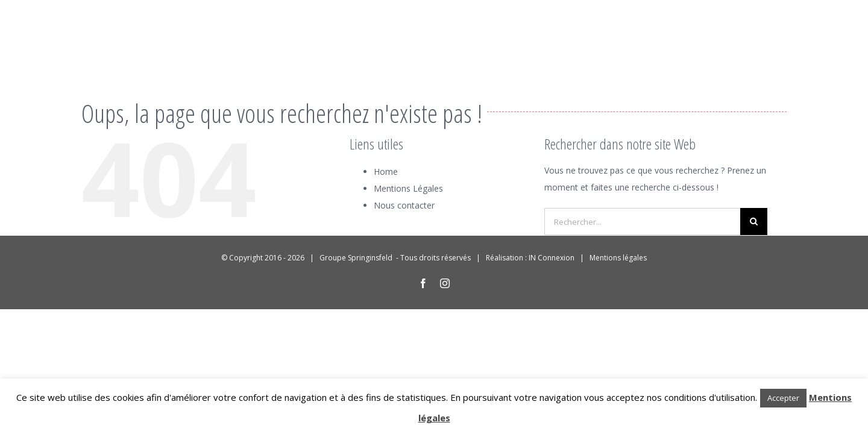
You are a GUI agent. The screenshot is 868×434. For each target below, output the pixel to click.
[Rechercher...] (642, 222)
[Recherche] (754, 222)
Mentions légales (618, 258)
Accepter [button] (783, 398)
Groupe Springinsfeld (357, 258)
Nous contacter (404, 205)
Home (386, 171)
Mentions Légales (408, 188)
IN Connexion (552, 258)
